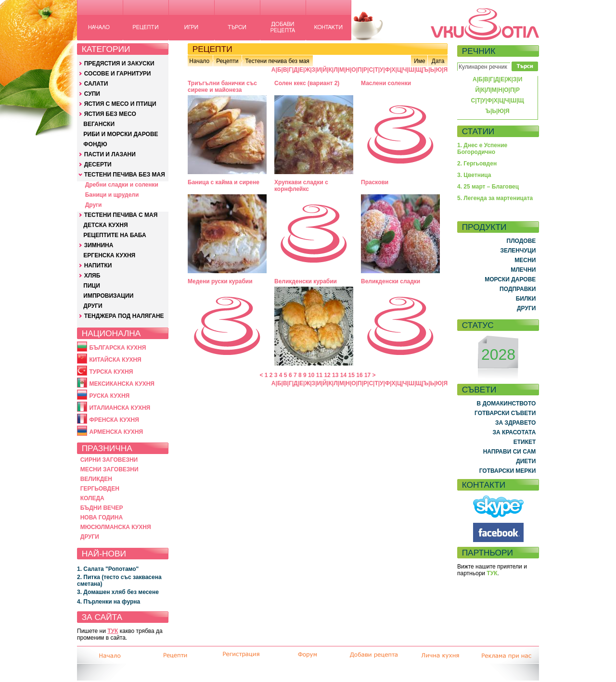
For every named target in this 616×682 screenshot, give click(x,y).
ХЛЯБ (92, 276)
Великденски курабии (306, 281)
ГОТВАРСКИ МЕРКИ (508, 471)
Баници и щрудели (112, 195)
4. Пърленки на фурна (109, 602)
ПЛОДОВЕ (521, 241)
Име (420, 61)
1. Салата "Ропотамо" (108, 569)
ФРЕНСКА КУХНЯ (114, 420)
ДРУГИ (93, 306)
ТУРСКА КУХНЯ (111, 372)
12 (327, 375)
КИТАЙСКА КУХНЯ (115, 360)
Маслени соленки (386, 83)
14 (343, 375)
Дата (438, 61)
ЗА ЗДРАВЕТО (515, 423)
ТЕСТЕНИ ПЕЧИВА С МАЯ (121, 215)
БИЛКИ (526, 299)
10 (311, 375)
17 (367, 375)
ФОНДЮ (95, 144)
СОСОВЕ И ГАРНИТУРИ (118, 74)
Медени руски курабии (220, 281)
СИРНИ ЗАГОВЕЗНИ (109, 460)
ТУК (113, 631)
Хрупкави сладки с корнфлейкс (301, 186)
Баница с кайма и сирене (224, 182)
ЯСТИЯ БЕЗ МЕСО (110, 114)
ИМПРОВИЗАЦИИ (108, 296)
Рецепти (227, 61)
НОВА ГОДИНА (102, 518)
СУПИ (92, 94)
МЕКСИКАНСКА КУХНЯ (122, 384)
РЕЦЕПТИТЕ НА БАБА (115, 235)
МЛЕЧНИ (523, 270)
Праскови (375, 182)
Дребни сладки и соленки (122, 185)
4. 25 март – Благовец (488, 187)
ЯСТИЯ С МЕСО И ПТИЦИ (120, 104)
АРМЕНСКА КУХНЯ (116, 432)
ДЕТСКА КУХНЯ (105, 225)
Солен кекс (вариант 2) (307, 83)
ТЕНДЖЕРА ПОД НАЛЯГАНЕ (124, 316)
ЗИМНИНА (99, 245)
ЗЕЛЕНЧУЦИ (518, 251)
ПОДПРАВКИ (518, 289)
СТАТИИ (478, 131)
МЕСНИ (525, 260)
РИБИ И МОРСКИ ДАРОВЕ (121, 134)
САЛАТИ (96, 84)
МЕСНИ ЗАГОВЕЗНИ (109, 469)
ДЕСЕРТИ (98, 164)
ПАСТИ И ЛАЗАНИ (110, 154)
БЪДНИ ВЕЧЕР (102, 508)
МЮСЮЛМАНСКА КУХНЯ (116, 527)
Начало (199, 61)
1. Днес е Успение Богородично (482, 149)
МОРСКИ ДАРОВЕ (510, 279)
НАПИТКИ (98, 265)
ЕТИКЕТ (525, 442)
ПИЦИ (92, 286)
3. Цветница (474, 175)
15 (352, 375)
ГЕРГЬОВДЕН (100, 489)
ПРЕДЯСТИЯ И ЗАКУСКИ (119, 63)
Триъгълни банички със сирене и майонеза (222, 87)
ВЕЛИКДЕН (96, 479)
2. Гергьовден (477, 164)
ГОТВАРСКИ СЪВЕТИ (505, 413)
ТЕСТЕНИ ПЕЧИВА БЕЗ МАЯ (125, 175)
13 (335, 375)
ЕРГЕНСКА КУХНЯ (109, 255)
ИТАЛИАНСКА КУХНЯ (120, 408)
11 (319, 375)
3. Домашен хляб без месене (118, 592)
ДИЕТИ (526, 461)
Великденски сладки (391, 281)
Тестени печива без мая (277, 61)
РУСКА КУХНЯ (109, 396)
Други (94, 205)
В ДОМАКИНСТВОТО (506, 404)
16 (359, 375)
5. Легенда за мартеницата (495, 198)
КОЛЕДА (92, 498)
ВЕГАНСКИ (99, 124)
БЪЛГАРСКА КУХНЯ (117, 348)
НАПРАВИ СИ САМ (510, 452)
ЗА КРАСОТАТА (514, 432)
